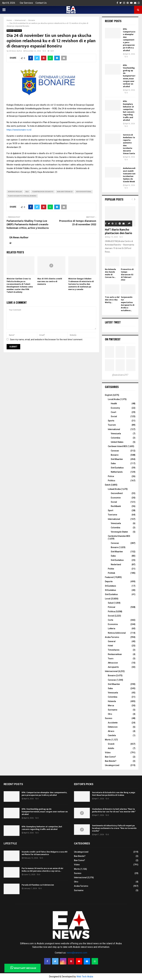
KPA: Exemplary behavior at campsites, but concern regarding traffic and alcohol (129, 111)
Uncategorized (112, 765)
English (109, 395)
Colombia (115, 438)
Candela (112, 735)
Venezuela (116, 434)
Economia (113, 624)
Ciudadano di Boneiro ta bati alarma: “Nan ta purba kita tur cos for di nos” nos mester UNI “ (114, 810)
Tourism (112, 425)
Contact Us (41, 3)
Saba (113, 463)
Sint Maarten (117, 459)
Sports (111, 421)
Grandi (111, 744)
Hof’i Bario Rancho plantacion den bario (118, 231)
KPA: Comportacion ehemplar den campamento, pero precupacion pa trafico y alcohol (129, 40)
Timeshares (114, 650)
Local (108, 599)
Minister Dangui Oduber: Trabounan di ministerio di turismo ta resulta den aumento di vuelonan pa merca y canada (81, 284)
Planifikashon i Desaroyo (43, 192)
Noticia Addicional (117, 633)
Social (114, 416)
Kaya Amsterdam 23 (65, 192)
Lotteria (112, 628)
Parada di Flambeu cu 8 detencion (38, 885)
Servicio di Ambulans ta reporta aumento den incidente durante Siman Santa (129, 144)
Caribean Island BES (118, 446)
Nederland (116, 564)
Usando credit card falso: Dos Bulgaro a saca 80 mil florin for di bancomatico (45, 853)
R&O (27, 192)
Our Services (26, 3)
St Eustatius (110, 590)
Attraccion (113, 663)
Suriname (113, 710)
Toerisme (112, 515)
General (112, 641)
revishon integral (84, 192)
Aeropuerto (113, 667)
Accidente (113, 723)
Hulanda (112, 701)
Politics (112, 481)
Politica (112, 611)
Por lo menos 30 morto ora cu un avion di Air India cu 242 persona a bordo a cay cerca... (42, 870)
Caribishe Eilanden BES (119, 536)
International (114, 429)
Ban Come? (110, 757)
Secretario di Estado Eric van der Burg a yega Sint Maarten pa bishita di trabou (114, 794)
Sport (110, 510)
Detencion (113, 727)
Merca (111, 706)
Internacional (111, 671)
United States (117, 442)
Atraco (111, 731)
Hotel (110, 646)
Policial (112, 607)
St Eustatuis (110, 586)
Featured (18, 31)
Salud (111, 603)
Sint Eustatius (117, 468)
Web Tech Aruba (85, 977)
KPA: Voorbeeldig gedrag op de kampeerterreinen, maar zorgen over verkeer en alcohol (129, 76)
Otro (110, 714)
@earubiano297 (120, 375)
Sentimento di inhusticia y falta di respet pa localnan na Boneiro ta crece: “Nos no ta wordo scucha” (114, 828)
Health (114, 404)
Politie (111, 569)
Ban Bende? (111, 761)
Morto (108, 740)
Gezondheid (117, 493)
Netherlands (117, 472)
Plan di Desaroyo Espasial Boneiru (22, 196)
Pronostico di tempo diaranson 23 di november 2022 (78, 223)
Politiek (111, 573)
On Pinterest (113, 339)
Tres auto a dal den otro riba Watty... (112, 300)
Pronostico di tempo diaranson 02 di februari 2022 (127, 275)
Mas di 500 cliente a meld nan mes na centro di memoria (50, 281)
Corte (110, 620)
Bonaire (10, 31)
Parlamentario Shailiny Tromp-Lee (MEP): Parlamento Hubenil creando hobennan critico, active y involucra (28, 225)
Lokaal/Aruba (114, 489)
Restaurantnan (115, 654)
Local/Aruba (114, 399)
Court (113, 412)
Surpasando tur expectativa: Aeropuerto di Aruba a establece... (128, 304)
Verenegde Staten (119, 532)
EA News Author (15, 51)
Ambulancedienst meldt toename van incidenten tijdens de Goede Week (129, 175)
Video (108, 753)
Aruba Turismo (112, 637)
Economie (116, 498)
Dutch (108, 485)
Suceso (109, 718)
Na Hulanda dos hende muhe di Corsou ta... (110, 273)
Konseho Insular (15, 192)
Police (111, 476)
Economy (115, 408)
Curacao (115, 451)
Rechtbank (116, 506)
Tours (111, 659)
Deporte (109, 581)
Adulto (111, 748)
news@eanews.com (77, 953)
